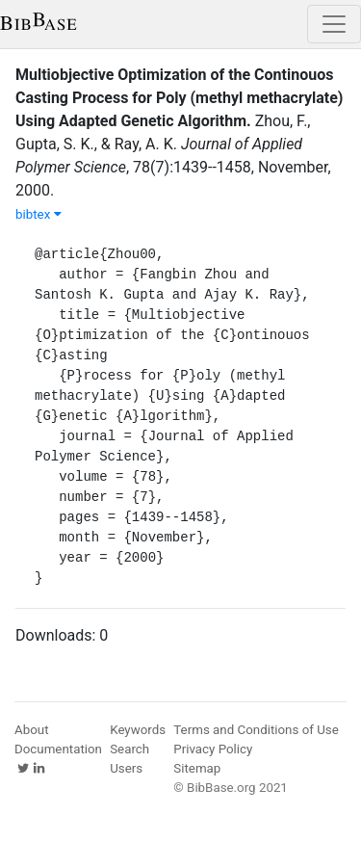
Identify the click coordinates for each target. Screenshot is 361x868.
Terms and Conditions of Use (256, 730)
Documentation (58, 749)
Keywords (138, 730)
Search (129, 749)
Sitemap (197, 768)
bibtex (39, 214)
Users (126, 768)
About (32, 730)
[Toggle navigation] (334, 24)
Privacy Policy (213, 749)
